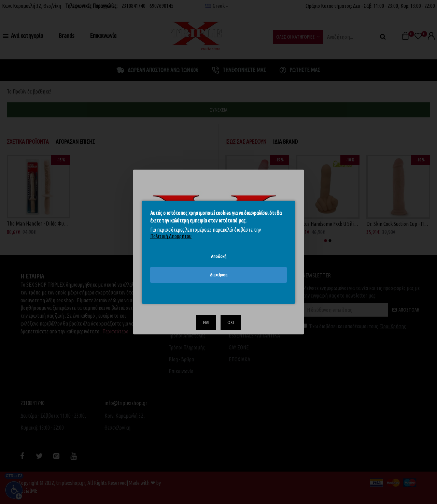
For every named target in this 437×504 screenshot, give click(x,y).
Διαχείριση (219, 275)
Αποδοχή (219, 256)
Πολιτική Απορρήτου (171, 236)
